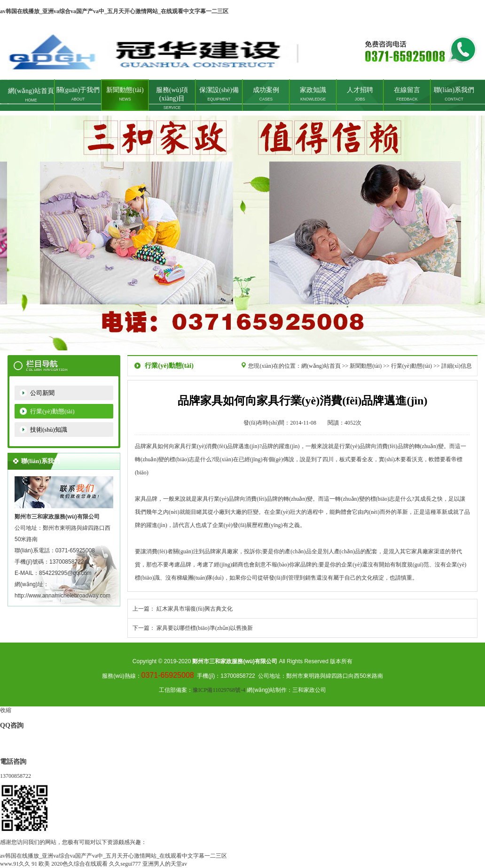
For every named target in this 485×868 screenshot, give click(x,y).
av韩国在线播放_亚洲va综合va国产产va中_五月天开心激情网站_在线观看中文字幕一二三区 (114, 11)
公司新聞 (42, 393)
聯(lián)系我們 (454, 94)
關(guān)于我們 (78, 94)
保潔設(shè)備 (219, 94)
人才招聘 (360, 94)
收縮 (6, 710)
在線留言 (407, 94)
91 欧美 (41, 864)
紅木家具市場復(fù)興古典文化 (195, 609)
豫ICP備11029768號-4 (219, 690)
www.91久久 (15, 864)
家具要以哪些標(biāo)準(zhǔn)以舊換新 (205, 628)
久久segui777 (125, 864)
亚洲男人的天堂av (165, 864)
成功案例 (266, 94)
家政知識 (313, 94)
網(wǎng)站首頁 (31, 95)
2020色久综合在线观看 (79, 864)
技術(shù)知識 (49, 430)
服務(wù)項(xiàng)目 (172, 98)
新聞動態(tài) (125, 94)
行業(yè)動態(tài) (52, 411)
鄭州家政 (242, 233)
